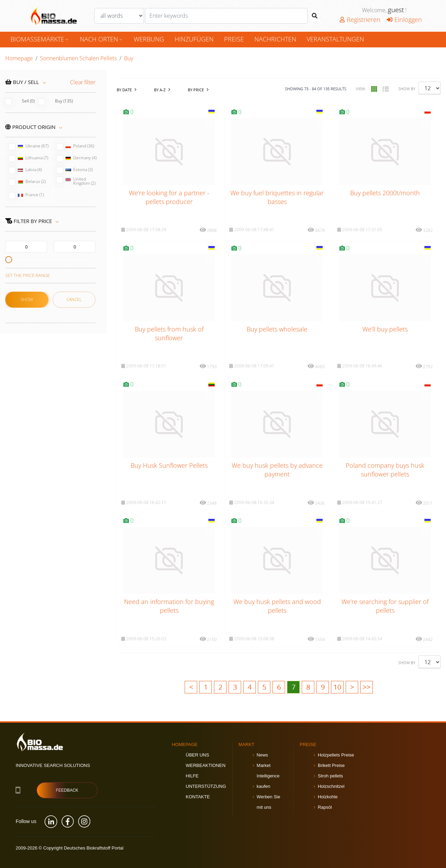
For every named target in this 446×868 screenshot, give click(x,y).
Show (27, 299)
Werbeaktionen (206, 765)
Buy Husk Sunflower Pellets (169, 476)
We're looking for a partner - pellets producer (169, 208)
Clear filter (83, 82)
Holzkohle (328, 797)
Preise (234, 39)
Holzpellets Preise (336, 755)
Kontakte (198, 797)
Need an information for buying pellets (169, 616)
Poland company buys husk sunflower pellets (385, 480)
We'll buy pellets (385, 339)
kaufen (264, 786)
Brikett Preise (331, 765)
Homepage (19, 58)
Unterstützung (206, 786)
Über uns (197, 755)
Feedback (67, 790)
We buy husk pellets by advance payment (277, 480)
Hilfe (192, 776)
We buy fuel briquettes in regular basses (277, 208)
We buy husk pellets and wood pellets (277, 616)
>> (367, 687)
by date (124, 90)
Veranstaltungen (335, 39)
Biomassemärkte (40, 39)
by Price (196, 90)
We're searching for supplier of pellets (385, 616)
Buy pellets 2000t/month (385, 203)
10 (337, 687)
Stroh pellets (330, 776)
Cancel (74, 299)
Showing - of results (316, 89)
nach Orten (102, 39)
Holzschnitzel (331, 786)
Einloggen (404, 20)
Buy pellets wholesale (277, 339)
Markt (247, 744)
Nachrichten (275, 39)
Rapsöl (325, 807)
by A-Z (160, 90)
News (263, 755)
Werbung (149, 39)
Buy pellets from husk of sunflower (169, 344)
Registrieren (360, 20)
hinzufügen (194, 39)
